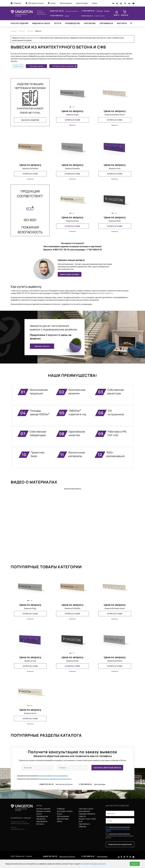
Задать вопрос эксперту (70, 274)
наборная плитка (32, 38)
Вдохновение (84, 811)
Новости (82, 816)
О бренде (16, 3)
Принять (135, 864)
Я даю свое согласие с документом (41, 776)
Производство (73, 23)
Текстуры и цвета (36, 66)
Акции (52, 3)
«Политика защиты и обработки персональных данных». (55, 779)
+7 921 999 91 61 (57, 16)
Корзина (125, 15)
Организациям (66, 3)
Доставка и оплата (35, 3)
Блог (81, 821)
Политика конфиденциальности (18, 828)
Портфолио (90, 23)
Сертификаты (106, 23)
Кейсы (95, 3)
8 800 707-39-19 (57, 11)
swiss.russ (18, 66)
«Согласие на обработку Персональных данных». (53, 776)
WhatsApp (100, 11)
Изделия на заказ (41, 23)
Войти (117, 15)
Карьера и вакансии (87, 814)
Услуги (58, 23)
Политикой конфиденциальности (93, 864)
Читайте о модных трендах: (63, 66)
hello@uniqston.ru (87, 16)
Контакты (122, 23)
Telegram (107, 11)
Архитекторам (82, 3)
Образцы (82, 826)
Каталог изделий (20, 23)
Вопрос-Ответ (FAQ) (87, 819)
